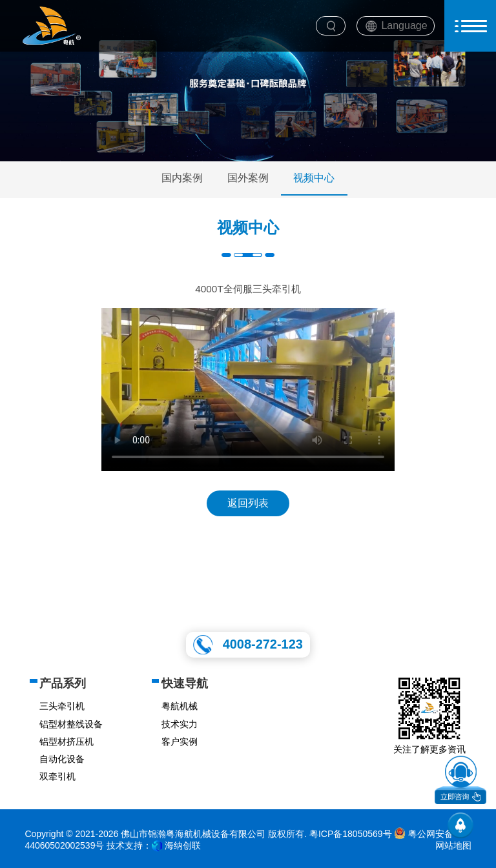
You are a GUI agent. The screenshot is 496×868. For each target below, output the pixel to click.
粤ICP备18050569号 (351, 834)
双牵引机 (57, 776)
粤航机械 (180, 706)
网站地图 (453, 845)
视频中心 (314, 178)
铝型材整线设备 (71, 724)
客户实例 (180, 742)
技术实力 (180, 724)
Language (404, 25)
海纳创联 (183, 845)
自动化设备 (62, 759)
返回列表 (248, 503)
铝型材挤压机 (67, 742)
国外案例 (248, 178)
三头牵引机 (62, 706)
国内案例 (182, 178)
